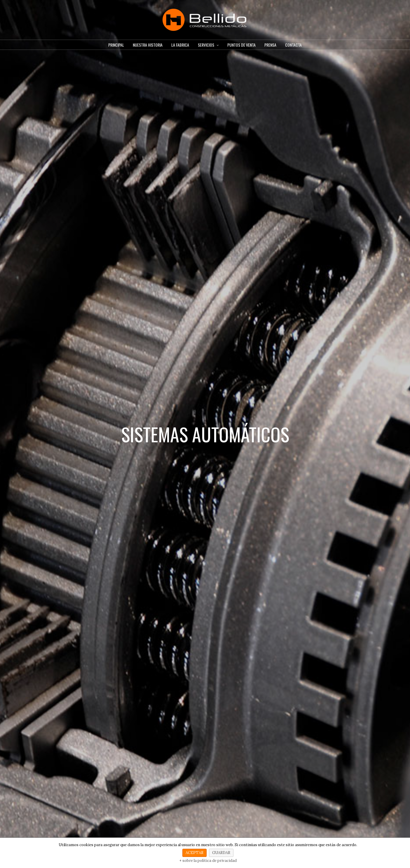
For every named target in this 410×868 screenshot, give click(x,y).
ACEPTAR (194, 853)
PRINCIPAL (116, 45)
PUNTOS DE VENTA (241, 45)
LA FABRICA (180, 45)
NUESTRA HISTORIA (148, 45)
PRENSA (270, 45)
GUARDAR (221, 853)
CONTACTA (293, 45)
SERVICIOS (206, 45)
